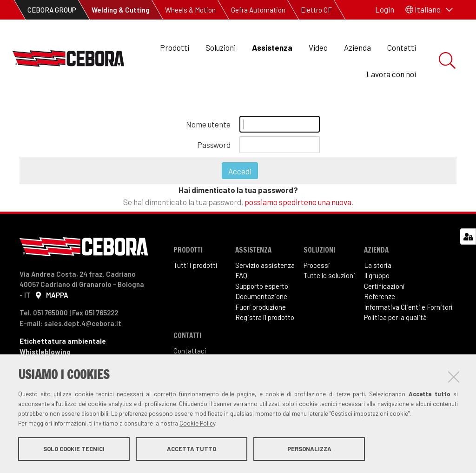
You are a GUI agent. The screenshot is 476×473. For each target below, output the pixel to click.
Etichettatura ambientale (63, 345)
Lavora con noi (391, 74)
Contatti (402, 47)
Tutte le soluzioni (329, 280)
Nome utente (208, 128)
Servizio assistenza (265, 269)
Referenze (380, 300)
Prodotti (175, 47)
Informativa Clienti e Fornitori (408, 311)
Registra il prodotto (265, 321)
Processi (317, 269)
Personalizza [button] (309, 449)
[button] (429, 10)
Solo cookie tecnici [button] (74, 449)
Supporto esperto (262, 290)
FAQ (241, 280)
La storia (378, 269)
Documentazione (261, 300)
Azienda (357, 47)
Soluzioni (221, 47)
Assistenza (272, 47)
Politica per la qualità (395, 321)
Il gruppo (377, 280)
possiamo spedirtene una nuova (298, 206)
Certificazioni (384, 290)
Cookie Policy (197, 423)
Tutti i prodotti (195, 269)
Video (318, 47)
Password (214, 148)
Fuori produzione (261, 311)
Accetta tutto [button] (192, 449)
